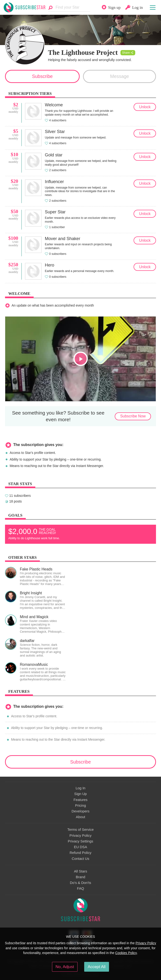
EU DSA (80, 847)
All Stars (80, 871)
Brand (81, 877)
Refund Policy (81, 853)
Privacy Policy (80, 836)
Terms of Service (80, 830)
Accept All (97, 967)
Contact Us (80, 859)
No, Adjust (65, 967)
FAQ (81, 888)
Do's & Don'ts (80, 883)
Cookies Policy (126, 953)
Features (80, 800)
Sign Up (80, 794)
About (80, 817)
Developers (80, 811)
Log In (80, 788)
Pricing (80, 806)
